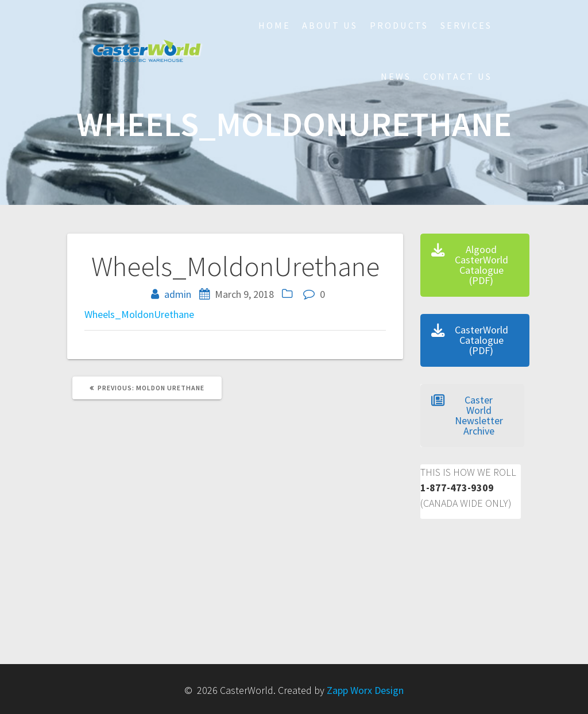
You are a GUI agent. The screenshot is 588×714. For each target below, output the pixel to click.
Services (466, 25)
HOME (274, 25)
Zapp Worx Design (365, 690)
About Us (330, 25)
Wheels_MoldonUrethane (139, 314)
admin (178, 294)
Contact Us (458, 76)
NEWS (396, 76)
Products (399, 25)
